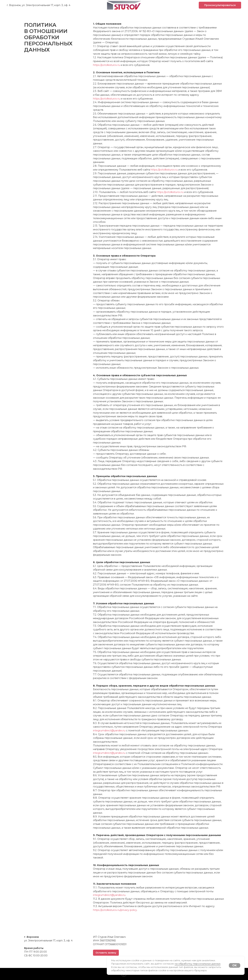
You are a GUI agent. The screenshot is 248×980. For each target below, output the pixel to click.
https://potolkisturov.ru (107, 65)
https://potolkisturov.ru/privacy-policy (115, 910)
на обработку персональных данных (198, 964)
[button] (220, 5)
